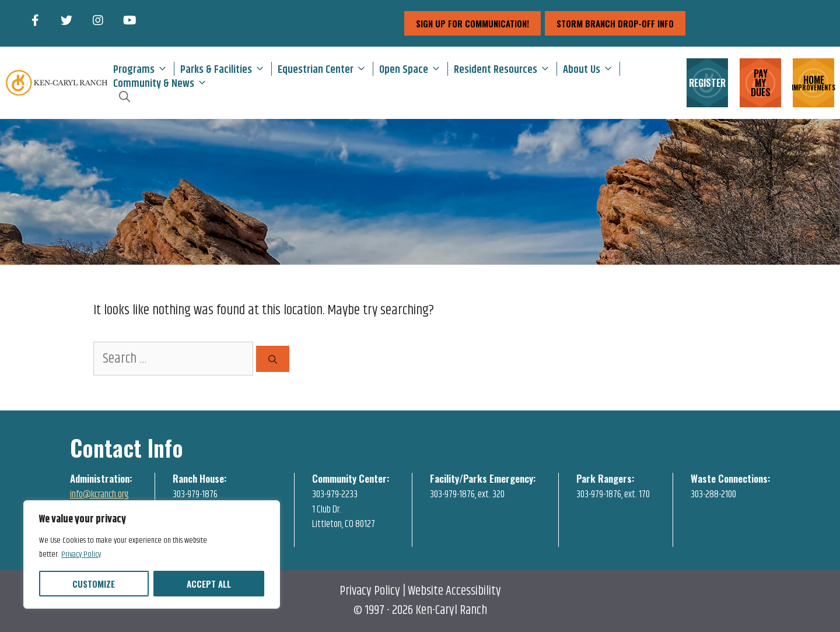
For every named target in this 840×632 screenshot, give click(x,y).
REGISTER (707, 83)
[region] (152, 554)
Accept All (209, 584)
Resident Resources (505, 69)
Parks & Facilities (226, 69)
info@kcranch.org (99, 494)
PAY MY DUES (761, 83)
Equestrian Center (325, 69)
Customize (94, 584)
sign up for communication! (473, 23)
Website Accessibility (454, 591)
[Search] (273, 359)
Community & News (163, 83)
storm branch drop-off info (615, 23)
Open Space (413, 69)
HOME (813, 82)
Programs (143, 69)
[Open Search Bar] (125, 97)
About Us (591, 69)
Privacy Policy (81, 554)
